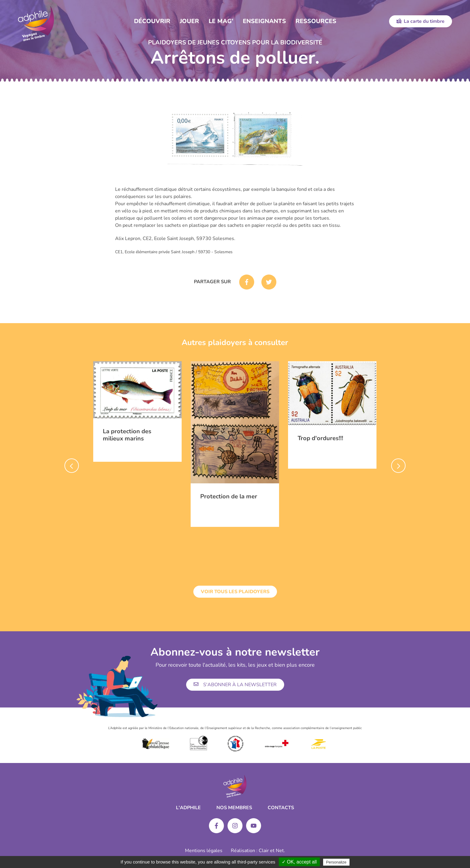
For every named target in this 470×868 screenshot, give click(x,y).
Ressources (316, 21)
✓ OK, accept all (299, 862)
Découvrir (152, 21)
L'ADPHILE (188, 808)
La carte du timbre (421, 21)
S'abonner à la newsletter (235, 685)
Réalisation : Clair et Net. (258, 851)
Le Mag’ (221, 21)
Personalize (336, 862)
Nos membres (234, 808)
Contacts (281, 808)
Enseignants (264, 21)
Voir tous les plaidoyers (235, 592)
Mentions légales (204, 851)
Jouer (189, 21)
